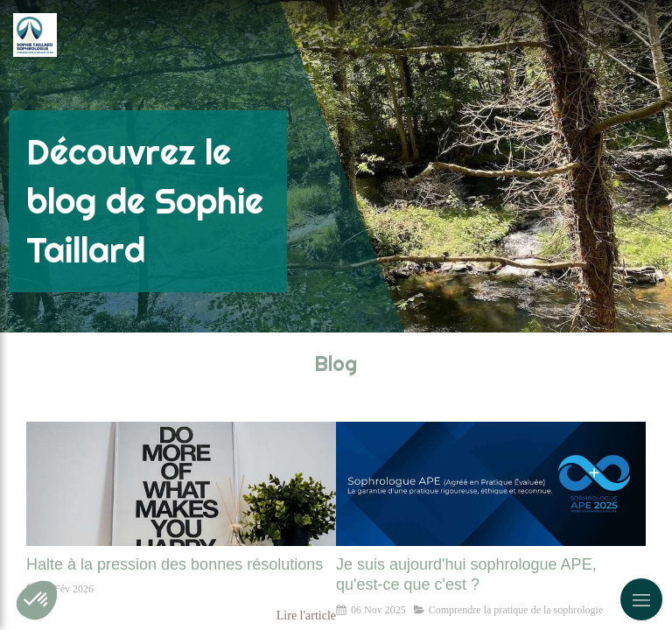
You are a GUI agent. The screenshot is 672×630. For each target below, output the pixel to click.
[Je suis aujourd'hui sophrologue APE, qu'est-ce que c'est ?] (491, 484)
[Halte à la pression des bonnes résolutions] (181, 484)
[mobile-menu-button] (641, 599)
